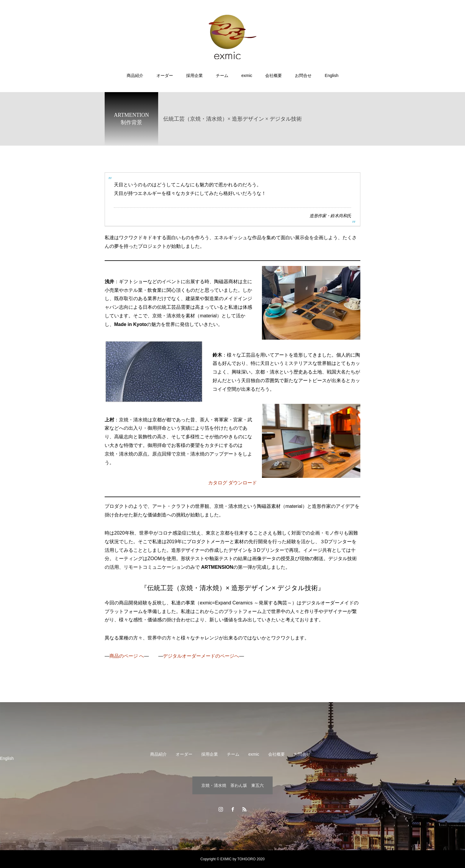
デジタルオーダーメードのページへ (201, 656)
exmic (247, 75)
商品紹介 (135, 75)
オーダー (165, 75)
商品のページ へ (127, 656)
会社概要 (274, 75)
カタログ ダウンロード (232, 483)
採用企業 (194, 75)
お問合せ (303, 75)
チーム (222, 75)
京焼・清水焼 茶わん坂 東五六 (232, 785)
